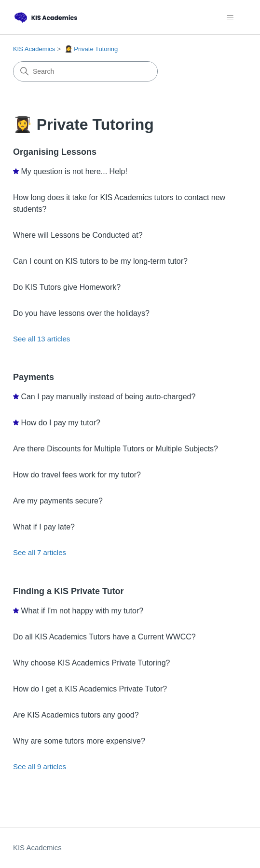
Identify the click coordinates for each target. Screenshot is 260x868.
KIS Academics (34, 49)
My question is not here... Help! (74, 171)
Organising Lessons (55, 152)
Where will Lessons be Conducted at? (78, 235)
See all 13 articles (41, 339)
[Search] (85, 71)
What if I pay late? (44, 527)
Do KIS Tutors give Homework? (67, 287)
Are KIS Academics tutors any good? (76, 715)
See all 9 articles (40, 766)
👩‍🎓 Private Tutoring (91, 49)
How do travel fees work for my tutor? (77, 475)
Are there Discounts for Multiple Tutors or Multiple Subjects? (116, 449)
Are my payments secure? (58, 501)
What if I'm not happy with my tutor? (82, 611)
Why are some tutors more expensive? (79, 741)
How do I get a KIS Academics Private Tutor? (90, 689)
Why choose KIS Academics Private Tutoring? (91, 663)
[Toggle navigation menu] (230, 17)
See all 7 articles (40, 552)
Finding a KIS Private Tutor (68, 591)
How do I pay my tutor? (61, 423)
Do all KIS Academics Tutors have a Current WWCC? (104, 637)
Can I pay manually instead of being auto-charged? (108, 397)
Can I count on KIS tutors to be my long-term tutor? (100, 261)
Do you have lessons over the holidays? (81, 313)
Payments (34, 377)
